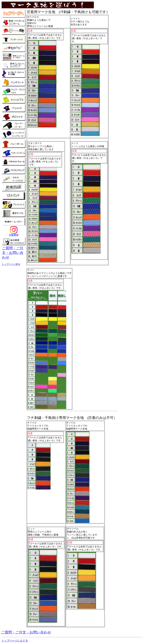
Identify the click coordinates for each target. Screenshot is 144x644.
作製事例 (14, 234)
